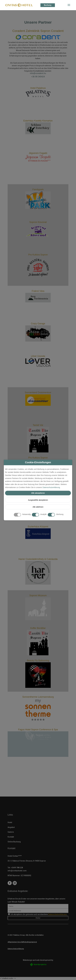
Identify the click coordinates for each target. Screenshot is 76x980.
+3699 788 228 (17, 868)
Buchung (48, 5)
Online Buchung (14, 842)
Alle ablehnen (38, 507)
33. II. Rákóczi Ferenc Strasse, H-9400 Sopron (27, 861)
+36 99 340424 (38, 77)
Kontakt (11, 837)
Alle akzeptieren (38, 493)
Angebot (11, 827)
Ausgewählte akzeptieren (38, 500)
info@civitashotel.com (17, 871)
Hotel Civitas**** (15, 856)
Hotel (10, 822)
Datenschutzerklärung (51, 487)
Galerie (11, 832)
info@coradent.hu (38, 73)
